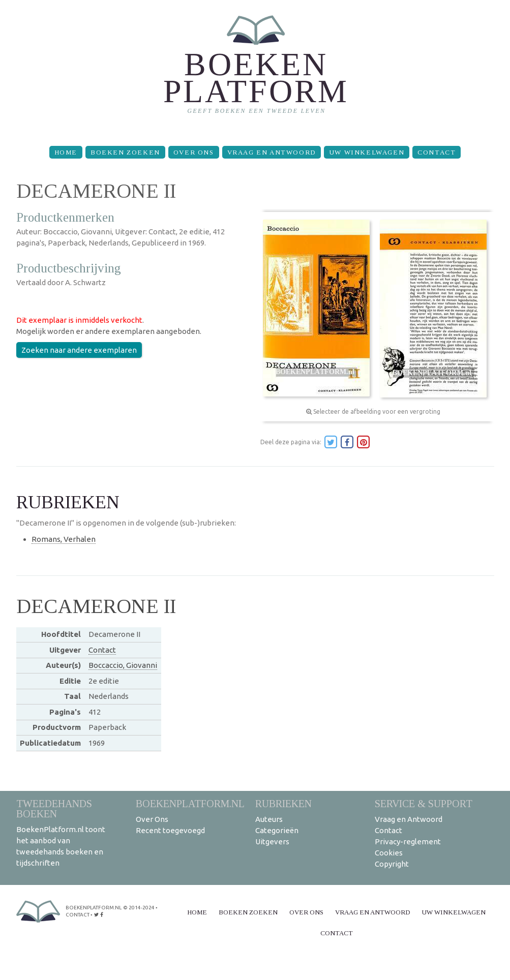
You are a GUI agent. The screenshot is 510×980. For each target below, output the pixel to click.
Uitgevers (272, 841)
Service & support (424, 803)
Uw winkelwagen (367, 152)
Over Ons (194, 152)
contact (78, 915)
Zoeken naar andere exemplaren (79, 350)
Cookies (389, 853)
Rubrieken (283, 803)
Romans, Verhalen (64, 539)
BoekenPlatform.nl (190, 803)
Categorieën (277, 830)
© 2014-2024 (139, 908)
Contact (437, 152)
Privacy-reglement (408, 841)
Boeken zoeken (125, 152)
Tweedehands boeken (54, 808)
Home (66, 152)
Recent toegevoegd (170, 830)
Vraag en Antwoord (272, 152)
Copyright (392, 864)
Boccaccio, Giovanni (123, 665)
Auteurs (269, 819)
